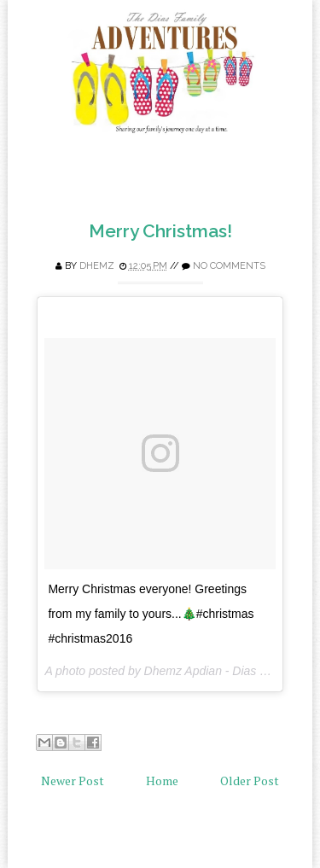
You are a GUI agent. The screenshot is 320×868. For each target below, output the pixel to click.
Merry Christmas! (160, 231)
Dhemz (97, 266)
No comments (229, 266)
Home (162, 781)
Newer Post (73, 781)
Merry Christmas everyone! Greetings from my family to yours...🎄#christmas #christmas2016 (151, 614)
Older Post (250, 781)
